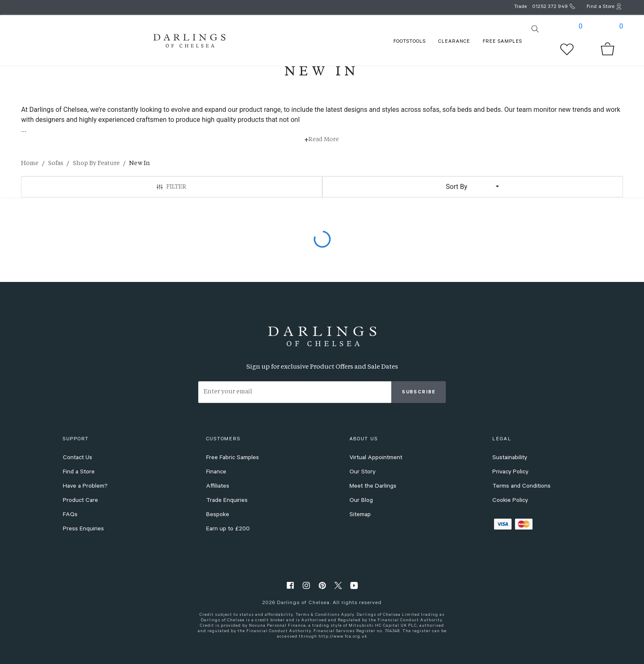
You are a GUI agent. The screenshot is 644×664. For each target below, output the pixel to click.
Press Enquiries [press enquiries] (83, 530)
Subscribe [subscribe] (419, 393)
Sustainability (510, 458)
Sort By (456, 187)
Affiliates (218, 487)
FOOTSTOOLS (410, 42)
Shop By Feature (96, 163)
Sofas (56, 163)
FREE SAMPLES (502, 42)
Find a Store (79, 473)
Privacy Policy (510, 473)
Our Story (362, 473)
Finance (216, 473)
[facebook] (290, 585)
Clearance (454, 42)
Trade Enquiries (227, 501)
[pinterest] (322, 585)
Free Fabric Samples (233, 458)
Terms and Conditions (521, 487)
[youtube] (354, 585)
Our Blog (361, 501)
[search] (535, 29)
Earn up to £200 (228, 530)
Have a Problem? (85, 487)
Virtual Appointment (376, 458)
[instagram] (306, 585)
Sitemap (360, 515)
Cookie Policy (510, 501)
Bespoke (218, 515)
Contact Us (78, 458)
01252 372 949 (550, 7)
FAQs (70, 515)
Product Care (80, 501)
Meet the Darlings (373, 487)
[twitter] (338, 585)
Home (30, 163)
